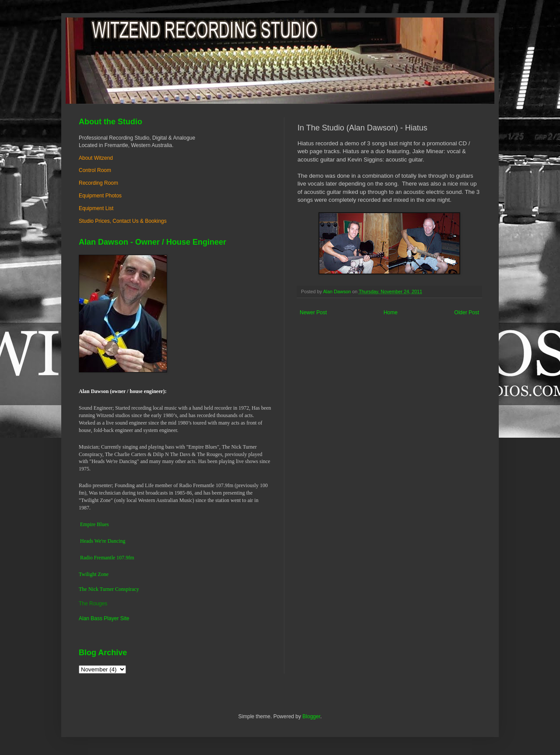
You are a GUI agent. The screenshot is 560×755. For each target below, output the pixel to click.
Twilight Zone (94, 574)
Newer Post (313, 313)
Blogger (311, 716)
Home (391, 313)
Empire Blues (94, 524)
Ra (83, 558)
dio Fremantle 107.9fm (110, 558)
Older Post (467, 313)
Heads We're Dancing (103, 541)
